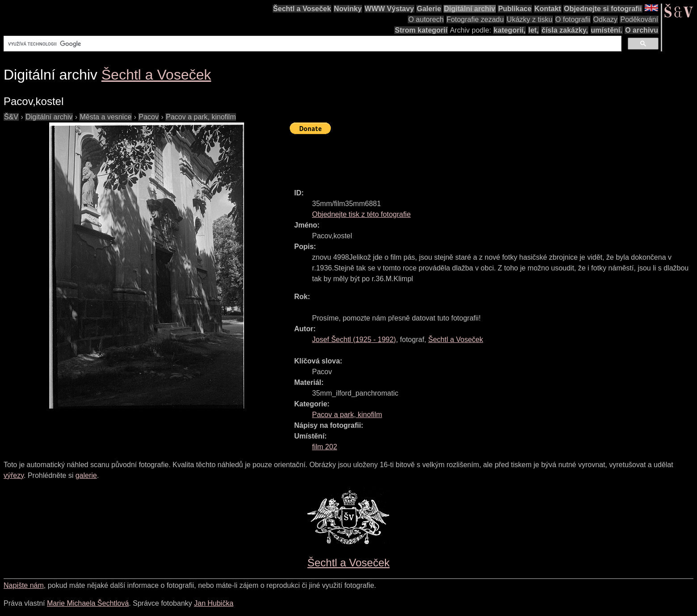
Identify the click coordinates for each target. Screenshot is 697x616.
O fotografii (573, 19)
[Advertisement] (452, 157)
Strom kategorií (421, 30)
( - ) (354, 340)
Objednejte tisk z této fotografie (361, 214)
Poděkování (639, 19)
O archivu (642, 30)
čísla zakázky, (565, 30)
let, (534, 30)
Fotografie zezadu (475, 19)
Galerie (429, 9)
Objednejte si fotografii (603, 9)
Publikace (515, 9)
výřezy (14, 475)
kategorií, (509, 30)
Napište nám (24, 585)
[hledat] (312, 44)
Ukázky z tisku (529, 19)
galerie (86, 475)
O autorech (426, 19)
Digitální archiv (470, 9)
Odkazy (605, 19)
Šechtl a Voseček (302, 9)
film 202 (325, 447)
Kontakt (548, 9)
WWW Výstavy (389, 9)
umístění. (607, 30)
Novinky (348, 9)
